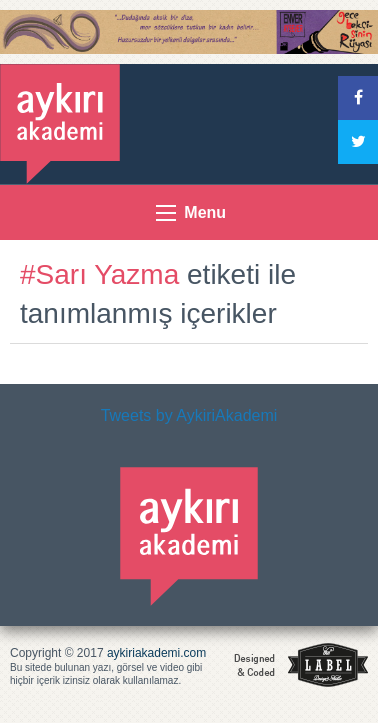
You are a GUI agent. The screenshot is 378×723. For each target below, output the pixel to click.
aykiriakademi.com (156, 653)
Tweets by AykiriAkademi (189, 415)
